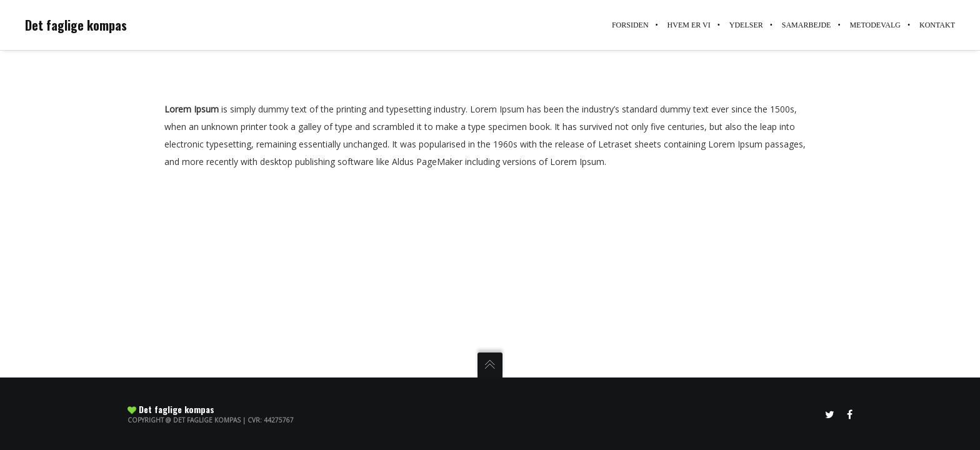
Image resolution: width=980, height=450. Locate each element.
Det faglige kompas (76, 25)
